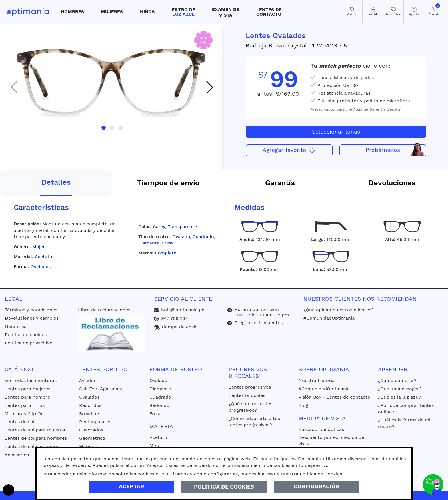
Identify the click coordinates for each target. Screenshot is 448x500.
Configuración (317, 486)
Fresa (168, 243)
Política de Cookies (224, 487)
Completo (166, 253)
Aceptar (131, 486)
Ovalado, (182, 237)
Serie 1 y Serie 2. (385, 109)
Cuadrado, (204, 237)
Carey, (160, 227)
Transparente (182, 227)
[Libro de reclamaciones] (111, 333)
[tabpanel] (224, 236)
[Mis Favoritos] (393, 12)
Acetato (43, 257)
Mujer (38, 247)
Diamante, (150, 243)
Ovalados (41, 267)
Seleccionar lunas (336, 132)
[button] (72, 12)
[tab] (56, 183)
